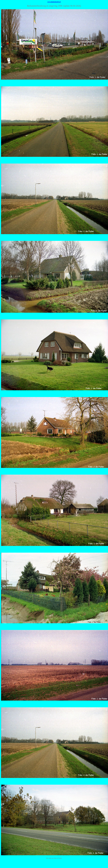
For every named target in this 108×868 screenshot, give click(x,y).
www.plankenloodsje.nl (54, 2)
